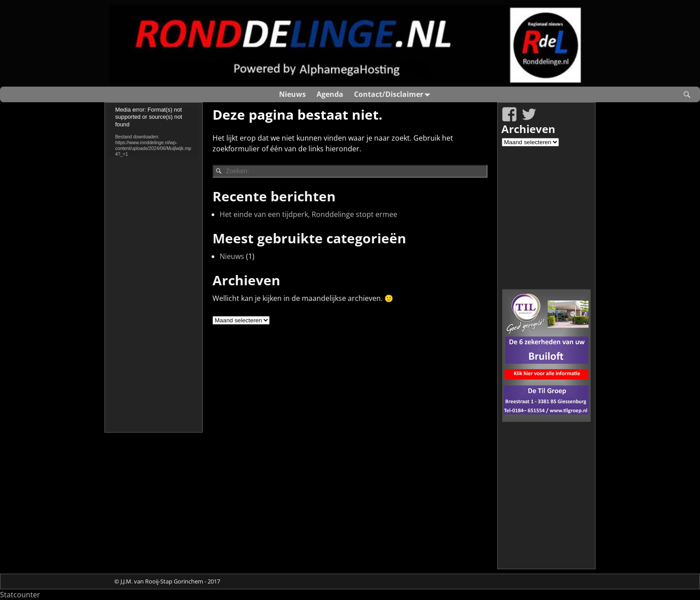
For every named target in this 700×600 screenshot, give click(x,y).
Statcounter (20, 595)
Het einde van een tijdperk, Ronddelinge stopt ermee (308, 214)
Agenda (330, 94)
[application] (154, 132)
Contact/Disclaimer (394, 94)
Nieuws (292, 94)
